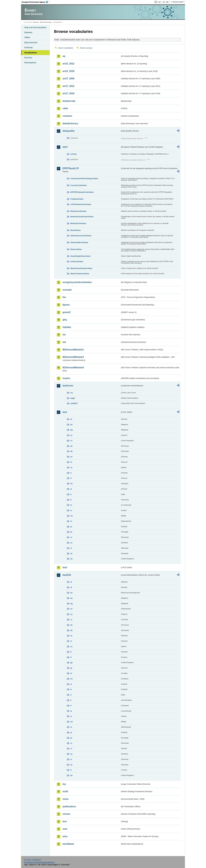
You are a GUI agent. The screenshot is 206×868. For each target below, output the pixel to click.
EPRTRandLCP (71, 168)
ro (71, 537)
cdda (65, 108)
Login (159, 2)
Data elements (31, 43)
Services (28, 58)
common (67, 116)
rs (71, 749)
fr (71, 478)
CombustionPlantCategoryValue (84, 178)
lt (71, 500)
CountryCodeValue (78, 185)
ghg (65, 320)
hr (71, 673)
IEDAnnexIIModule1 (73, 350)
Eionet (35, 22)
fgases (66, 305)
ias (64, 335)
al (71, 582)
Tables (27, 37)
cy (71, 435)
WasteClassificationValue (81, 268)
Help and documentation (35, 27)
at (71, 419)
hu (72, 484)
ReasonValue (76, 249)
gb (72, 663)
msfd (65, 791)
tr (71, 770)
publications (69, 807)
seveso (66, 814)
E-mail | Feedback (32, 860)
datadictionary (70, 123)
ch (71, 609)
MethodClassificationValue (82, 217)
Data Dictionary (45, 22)
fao (64, 297)
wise (65, 836)
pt (71, 532)
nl (71, 521)
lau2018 (67, 575)
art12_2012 (68, 64)
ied (64, 342)
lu (71, 505)
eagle (73, 398)
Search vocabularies (66, 48)
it (71, 494)
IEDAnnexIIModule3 (73, 357)
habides (67, 327)
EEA (36, 2)
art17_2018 (68, 93)
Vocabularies (31, 53)
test (65, 821)
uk (71, 559)
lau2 (65, 567)
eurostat (67, 290)
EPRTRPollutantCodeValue (82, 192)
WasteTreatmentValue (80, 274)
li (71, 700)
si (71, 548)
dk (71, 451)
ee (71, 457)
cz (71, 441)
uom (65, 829)
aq (64, 56)
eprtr (65, 147)
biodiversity (69, 101)
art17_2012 (68, 86)
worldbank (68, 844)
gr (71, 668)
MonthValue (76, 230)
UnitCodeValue (77, 261)
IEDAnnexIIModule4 (73, 368)
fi (71, 473)
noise (66, 799)
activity (74, 154)
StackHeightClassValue (80, 256)
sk (71, 553)
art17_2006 (68, 79)
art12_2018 (68, 71)
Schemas (28, 47)
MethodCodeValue (78, 223)
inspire (66, 378)
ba (71, 593)
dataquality (69, 131)
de (71, 446)
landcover (68, 386)
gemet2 (67, 312)
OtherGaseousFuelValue (81, 236)
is (71, 689)
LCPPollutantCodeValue (81, 204)
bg (72, 430)
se (71, 543)
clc (72, 393)
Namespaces (30, 63)
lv (71, 510)
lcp (64, 784)
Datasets (28, 32)
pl (71, 527)
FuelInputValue (77, 199)
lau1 (65, 412)
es (71, 467)
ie (71, 489)
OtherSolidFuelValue (79, 242)
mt (72, 516)
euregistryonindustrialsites (77, 282)
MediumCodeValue (78, 211)
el (71, 462)
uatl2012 (74, 403)
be (71, 425)
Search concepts (86, 48)
